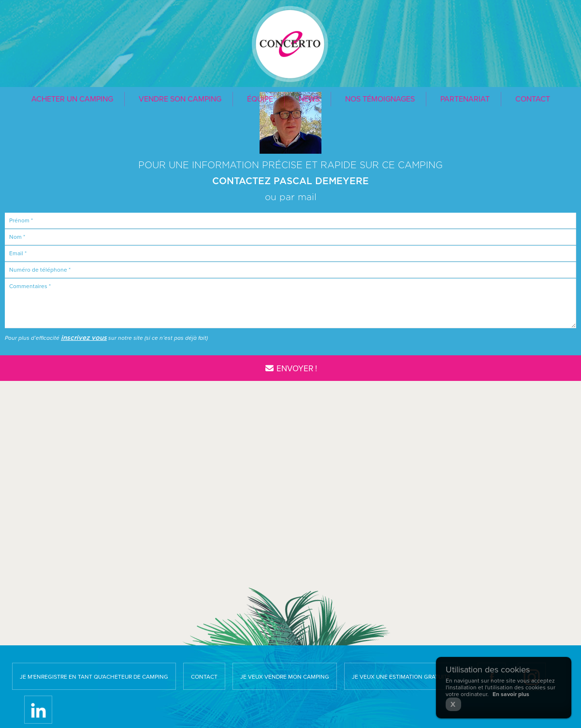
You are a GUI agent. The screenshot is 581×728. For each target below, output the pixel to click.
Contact (533, 99)
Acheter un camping (72, 99)
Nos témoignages (380, 99)
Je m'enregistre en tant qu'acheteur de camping (94, 677)
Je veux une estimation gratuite (401, 677)
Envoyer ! (290, 369)
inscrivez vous (84, 338)
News (309, 99)
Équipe (260, 99)
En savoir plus (511, 694)
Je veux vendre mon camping (285, 677)
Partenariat (465, 99)
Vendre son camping (180, 99)
